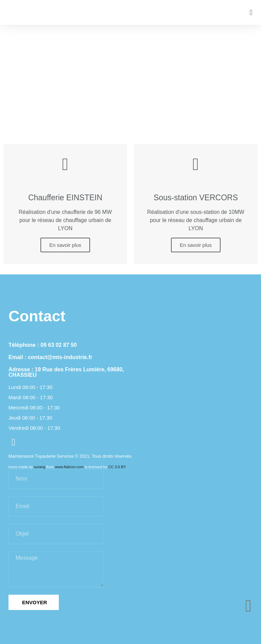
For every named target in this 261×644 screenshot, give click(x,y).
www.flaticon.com (69, 467)
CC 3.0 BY (117, 467)
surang (40, 467)
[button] (251, 12)
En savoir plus (65, 245)
